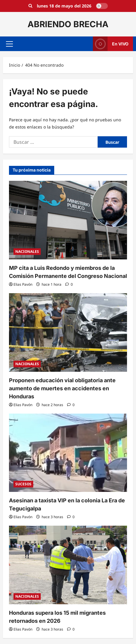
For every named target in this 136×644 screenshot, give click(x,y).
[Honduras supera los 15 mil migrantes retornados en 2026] (68, 565)
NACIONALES (27, 251)
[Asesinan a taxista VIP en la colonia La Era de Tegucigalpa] (68, 453)
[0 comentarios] (69, 284)
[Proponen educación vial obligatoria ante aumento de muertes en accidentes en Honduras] (68, 332)
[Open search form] (30, 6)
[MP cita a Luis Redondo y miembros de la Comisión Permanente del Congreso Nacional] (68, 220)
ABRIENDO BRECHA (68, 24)
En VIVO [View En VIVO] (111, 44)
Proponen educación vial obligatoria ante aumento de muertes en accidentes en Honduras (62, 388)
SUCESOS (23, 484)
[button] (9, 44)
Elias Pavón (23, 284)
